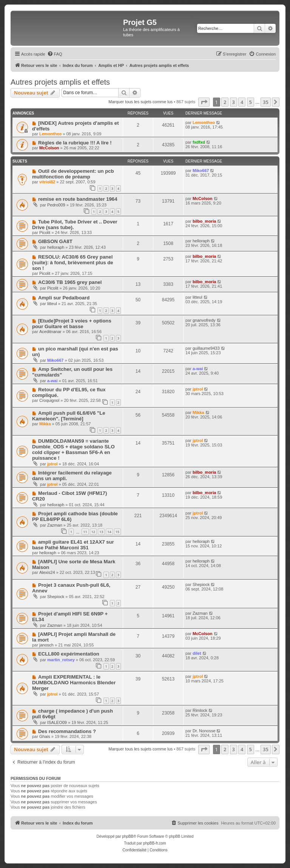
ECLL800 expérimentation (69, 654)
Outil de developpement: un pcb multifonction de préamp (73, 174)
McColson (49, 148)
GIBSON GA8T (55, 241)
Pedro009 (56, 205)
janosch (46, 645)
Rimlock (200, 710)
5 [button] (251, 102)
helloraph (56, 247)
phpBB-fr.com (155, 843)
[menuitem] (55, 54)
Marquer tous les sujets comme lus (140, 102)
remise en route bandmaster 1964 (78, 199)
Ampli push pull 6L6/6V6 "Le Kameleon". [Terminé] (69, 416)
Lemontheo (50, 134)
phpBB (128, 836)
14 (109, 532)
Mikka (45, 424)
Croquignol (49, 400)
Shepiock (56, 597)
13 (101, 532)
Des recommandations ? (67, 731)
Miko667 (201, 170)
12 (93, 532)
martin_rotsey (61, 660)
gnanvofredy (204, 320)
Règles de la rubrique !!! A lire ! (75, 143)
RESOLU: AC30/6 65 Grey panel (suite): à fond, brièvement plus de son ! (73, 263)
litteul (52, 304)
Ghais (45, 736)
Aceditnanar (50, 332)
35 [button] (266, 102)
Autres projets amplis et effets (60, 82)
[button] (204, 102)
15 (117, 532)
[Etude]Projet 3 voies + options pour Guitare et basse (72, 324)
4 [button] (242, 102)
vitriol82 (47, 182)
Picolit (45, 232)
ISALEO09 (57, 722)
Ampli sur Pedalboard (64, 298)
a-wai (52, 381)
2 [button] (225, 102)
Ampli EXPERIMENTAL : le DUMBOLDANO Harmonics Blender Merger (74, 683)
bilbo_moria (204, 221)
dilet (197, 653)
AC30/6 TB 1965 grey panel (70, 282)
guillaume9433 (206, 348)
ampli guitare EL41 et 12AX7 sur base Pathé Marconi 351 (73, 545)
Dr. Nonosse (204, 731)
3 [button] (234, 102)
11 (85, 532)
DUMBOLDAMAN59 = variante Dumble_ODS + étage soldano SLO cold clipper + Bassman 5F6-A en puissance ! (73, 449)
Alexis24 (47, 572)
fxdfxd (199, 142)
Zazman (55, 525)
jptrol (198, 389)
